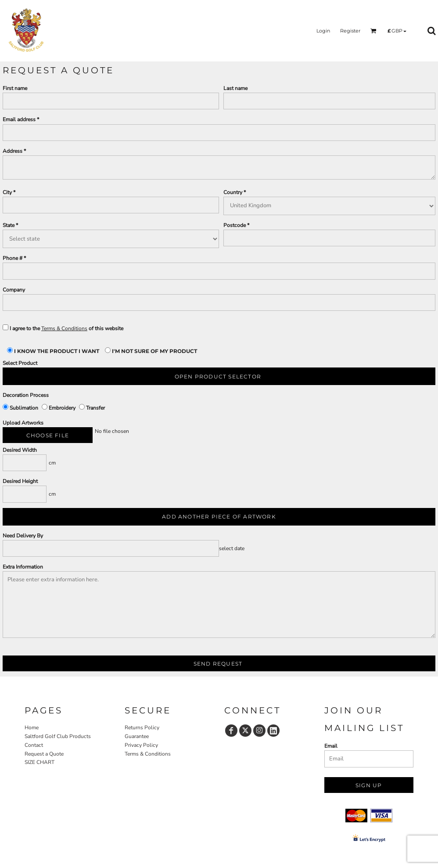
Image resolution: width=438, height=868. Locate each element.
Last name (235, 88)
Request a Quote (44, 754)
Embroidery (59, 408)
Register (350, 31)
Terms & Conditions (64, 328)
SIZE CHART (39, 762)
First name (15, 88)
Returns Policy (142, 728)
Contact (34, 745)
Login (323, 31)
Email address (19, 119)
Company (14, 290)
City (7, 192)
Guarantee (137, 736)
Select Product (20, 363)
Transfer (92, 408)
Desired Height (20, 481)
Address (13, 151)
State (9, 225)
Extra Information (23, 567)
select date (232, 548)
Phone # (13, 258)
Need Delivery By (23, 536)
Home (32, 728)
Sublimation (21, 408)
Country (233, 192)
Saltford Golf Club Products (58, 736)
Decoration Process (26, 395)
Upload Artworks (23, 423)
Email (331, 746)
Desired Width (20, 450)
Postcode (235, 225)
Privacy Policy (141, 745)
